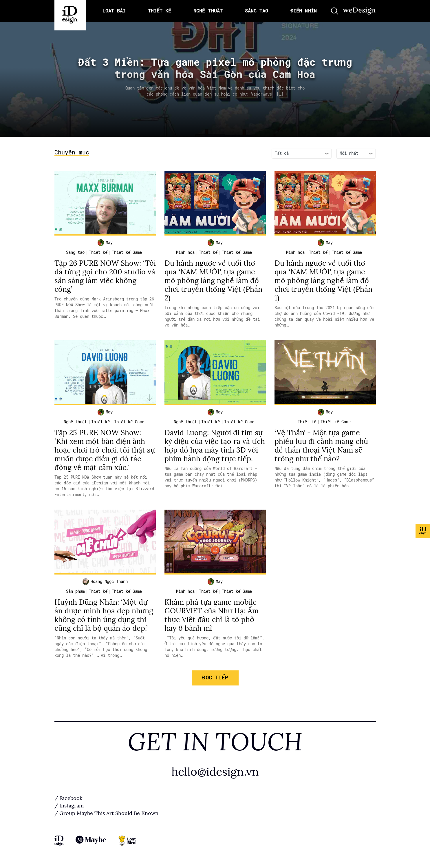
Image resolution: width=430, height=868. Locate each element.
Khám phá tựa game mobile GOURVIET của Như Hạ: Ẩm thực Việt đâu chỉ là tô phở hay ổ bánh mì (212, 615)
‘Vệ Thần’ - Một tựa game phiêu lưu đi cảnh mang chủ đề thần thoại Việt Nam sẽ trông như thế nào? (321, 446)
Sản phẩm (75, 591)
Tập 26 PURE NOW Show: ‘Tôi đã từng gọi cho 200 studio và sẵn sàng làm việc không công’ (105, 276)
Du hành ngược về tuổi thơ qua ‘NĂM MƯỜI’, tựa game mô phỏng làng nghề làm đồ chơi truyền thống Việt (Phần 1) (323, 281)
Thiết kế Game (127, 252)
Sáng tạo (75, 252)
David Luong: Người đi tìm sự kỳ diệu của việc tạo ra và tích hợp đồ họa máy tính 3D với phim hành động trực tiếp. (215, 446)
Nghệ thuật (75, 422)
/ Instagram (69, 806)
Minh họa (185, 252)
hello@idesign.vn (215, 772)
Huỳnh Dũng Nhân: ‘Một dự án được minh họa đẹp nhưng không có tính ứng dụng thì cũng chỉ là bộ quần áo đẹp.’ (104, 615)
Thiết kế (98, 252)
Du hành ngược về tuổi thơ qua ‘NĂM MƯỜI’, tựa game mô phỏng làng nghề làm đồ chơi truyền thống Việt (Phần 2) (213, 281)
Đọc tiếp (215, 678)
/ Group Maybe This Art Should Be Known (106, 813)
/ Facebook (68, 798)
